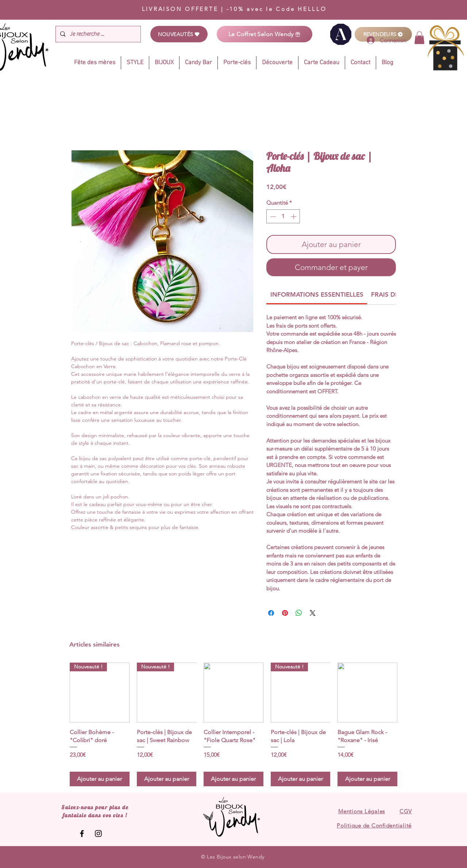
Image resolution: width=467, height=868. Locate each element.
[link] (419, 38)
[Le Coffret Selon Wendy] (265, 34)
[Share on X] (313, 613)
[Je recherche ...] (97, 34)
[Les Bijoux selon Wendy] (82, 834)
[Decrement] (272, 217)
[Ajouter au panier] (100, 779)
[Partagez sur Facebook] (271, 613)
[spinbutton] (283, 217)
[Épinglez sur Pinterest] (285, 613)
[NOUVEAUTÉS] (179, 34)
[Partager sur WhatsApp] (299, 613)
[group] (233, 724)
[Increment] (294, 217)
